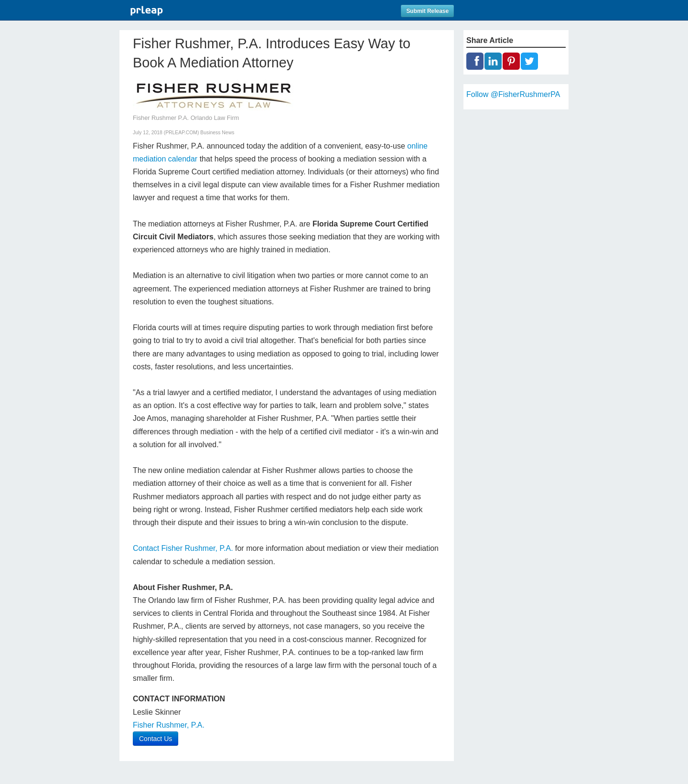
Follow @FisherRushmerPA (513, 94)
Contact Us (156, 739)
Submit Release (427, 11)
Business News (217, 133)
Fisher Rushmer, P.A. (169, 725)
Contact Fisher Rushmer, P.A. (183, 548)
